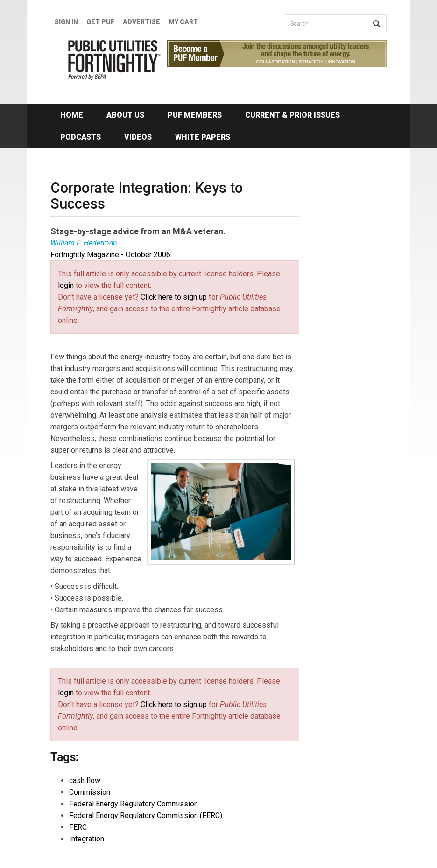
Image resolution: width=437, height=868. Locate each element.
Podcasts (81, 137)
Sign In (66, 22)
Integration (87, 839)
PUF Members (195, 115)
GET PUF (100, 22)
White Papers (203, 137)
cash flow (85, 780)
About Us (125, 115)
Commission (90, 792)
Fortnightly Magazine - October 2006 (110, 255)
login (66, 285)
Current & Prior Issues (293, 115)
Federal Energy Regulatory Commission (134, 804)
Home (72, 115)
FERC (78, 827)
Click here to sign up (174, 297)
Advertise (141, 22)
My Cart (183, 22)
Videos (138, 137)
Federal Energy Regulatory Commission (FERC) (146, 815)
